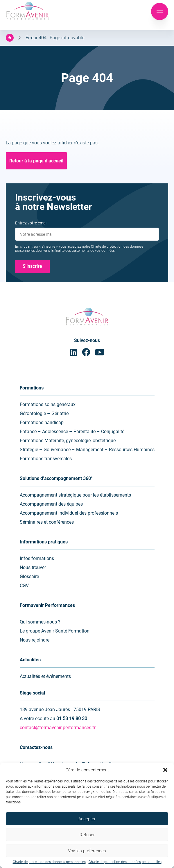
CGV (24, 586)
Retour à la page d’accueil (36, 161)
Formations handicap (42, 423)
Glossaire (29, 576)
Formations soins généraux (48, 404)
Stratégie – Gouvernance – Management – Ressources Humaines (87, 450)
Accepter (87, 819)
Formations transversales (46, 459)
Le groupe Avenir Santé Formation (55, 631)
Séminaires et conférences (47, 522)
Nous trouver (33, 567)
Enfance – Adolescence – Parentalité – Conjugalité (72, 432)
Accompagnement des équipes (51, 504)
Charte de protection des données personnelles (49, 862)
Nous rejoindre (35, 640)
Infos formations (37, 558)
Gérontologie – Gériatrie (44, 413)
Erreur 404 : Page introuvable (55, 38)
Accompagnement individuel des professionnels (69, 513)
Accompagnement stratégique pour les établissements (75, 495)
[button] (165, 770)
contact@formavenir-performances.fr (58, 728)
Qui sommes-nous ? (40, 622)
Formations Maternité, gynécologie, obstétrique (68, 441)
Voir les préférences (87, 851)
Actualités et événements (45, 676)
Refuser (87, 835)
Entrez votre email (31, 223)
